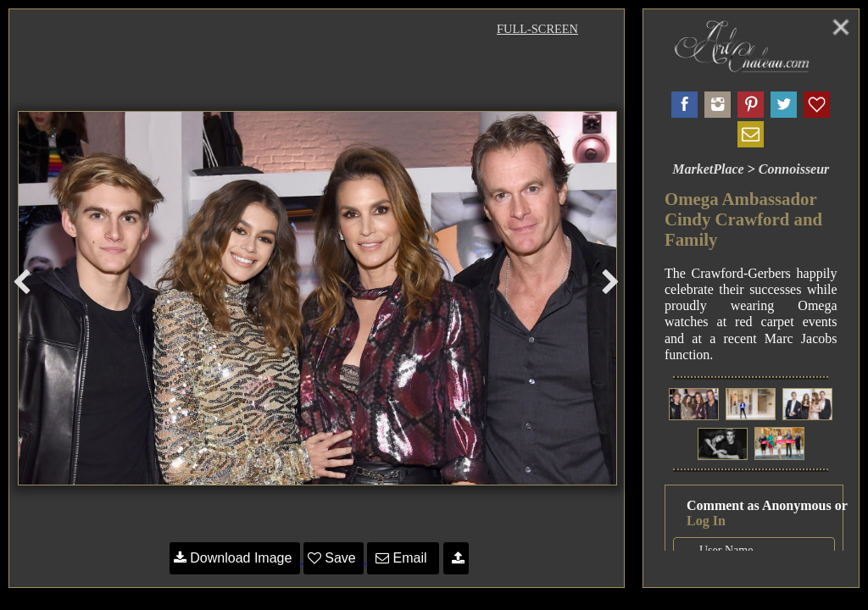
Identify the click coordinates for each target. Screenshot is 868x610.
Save (334, 558)
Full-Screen (537, 29)
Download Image (235, 558)
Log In (706, 521)
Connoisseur (794, 169)
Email (403, 558)
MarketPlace (708, 169)
